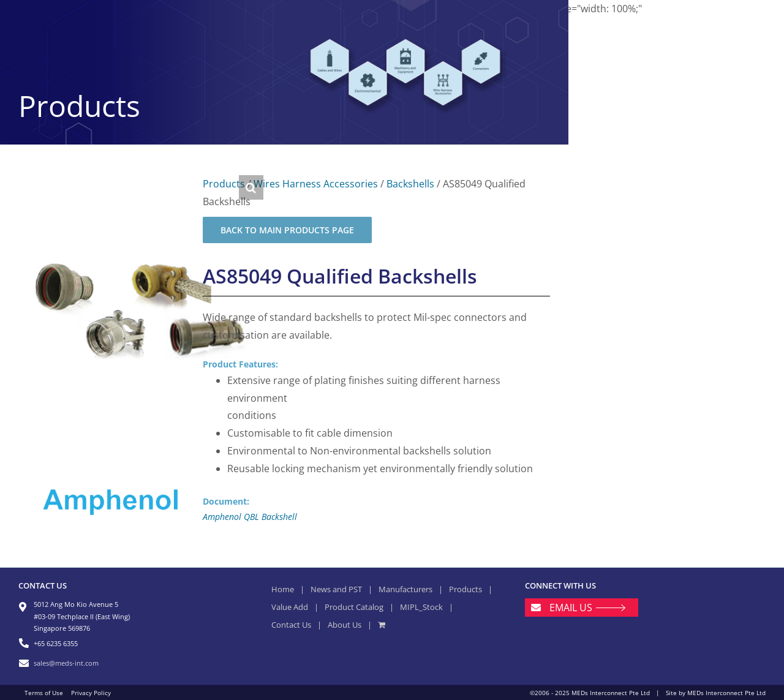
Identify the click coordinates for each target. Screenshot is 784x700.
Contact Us (291, 625)
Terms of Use (44, 693)
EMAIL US (571, 608)
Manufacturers (405, 589)
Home (283, 589)
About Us (345, 625)
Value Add (290, 607)
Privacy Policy (91, 693)
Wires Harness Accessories (316, 184)
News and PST (336, 589)
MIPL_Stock (421, 607)
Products (224, 184)
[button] (251, 187)
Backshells (410, 184)
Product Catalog (354, 607)
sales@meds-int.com (66, 663)
